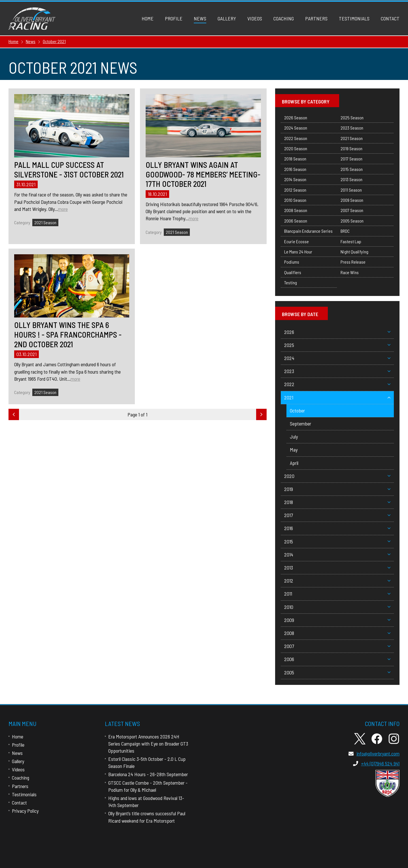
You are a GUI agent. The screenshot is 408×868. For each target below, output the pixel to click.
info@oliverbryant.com (374, 753)
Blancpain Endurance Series (308, 231)
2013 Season (351, 179)
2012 (337, 581)
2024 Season (296, 128)
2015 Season (352, 169)
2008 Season (296, 210)
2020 (337, 476)
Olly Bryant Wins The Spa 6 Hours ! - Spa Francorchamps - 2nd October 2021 (68, 335)
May (294, 450)
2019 (337, 489)
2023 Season (352, 128)
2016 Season (295, 169)
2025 (337, 345)
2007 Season (352, 210)
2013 (337, 568)
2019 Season (351, 148)
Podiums (292, 262)
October (297, 410)
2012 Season (295, 190)
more (63, 209)
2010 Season (295, 200)
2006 (337, 659)
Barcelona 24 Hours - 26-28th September (148, 774)
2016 (337, 528)
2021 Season (45, 222)
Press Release (353, 262)
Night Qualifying (354, 252)
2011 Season (351, 190)
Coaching (284, 18)
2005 (337, 672)
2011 (337, 594)
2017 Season (351, 159)
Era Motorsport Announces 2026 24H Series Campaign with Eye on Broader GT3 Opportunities (148, 744)
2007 (337, 646)
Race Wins (350, 272)
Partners (316, 18)
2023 (337, 371)
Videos (255, 18)
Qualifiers (293, 272)
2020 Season (296, 148)
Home (148, 18)
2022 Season (296, 138)
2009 (337, 620)
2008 (337, 633)
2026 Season (296, 118)
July (294, 437)
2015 (337, 541)
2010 (337, 607)
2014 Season (295, 179)
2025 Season (352, 118)
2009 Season (352, 200)
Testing (291, 282)
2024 (337, 358)
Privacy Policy (25, 811)
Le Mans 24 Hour (298, 252)
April (294, 463)
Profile (174, 18)
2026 (337, 332)
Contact (390, 18)
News (200, 18)
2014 (337, 554)
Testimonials (354, 18)
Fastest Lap (351, 241)
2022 (337, 384)
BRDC (345, 231)
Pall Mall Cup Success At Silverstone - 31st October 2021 (69, 170)
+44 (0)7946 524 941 (376, 763)
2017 (337, 515)
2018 (337, 502)
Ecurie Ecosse (297, 241)
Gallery (227, 18)
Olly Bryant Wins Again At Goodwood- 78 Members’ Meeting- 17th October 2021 (203, 174)
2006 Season (296, 221)
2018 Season (295, 159)
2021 (337, 397)
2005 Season (352, 221)
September (300, 424)
